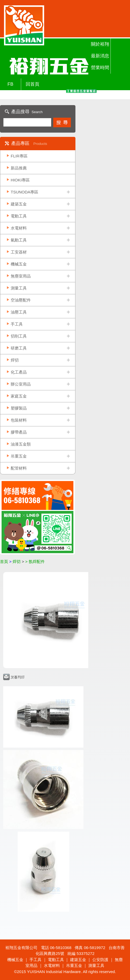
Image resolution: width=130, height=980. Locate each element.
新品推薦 (19, 168)
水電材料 (19, 228)
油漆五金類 (21, 444)
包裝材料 (19, 420)
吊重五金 (19, 456)
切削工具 (19, 336)
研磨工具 (19, 348)
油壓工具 (19, 312)
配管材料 (19, 468)
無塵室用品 (21, 276)
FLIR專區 (19, 156)
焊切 (15, 360)
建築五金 (19, 204)
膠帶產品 (19, 432)
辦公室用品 (21, 384)
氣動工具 (19, 240)
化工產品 (19, 372)
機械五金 (19, 264)
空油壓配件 (21, 300)
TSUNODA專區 (24, 192)
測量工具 (19, 288)
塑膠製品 (19, 408)
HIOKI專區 (20, 180)
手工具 (17, 324)
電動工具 (19, 216)
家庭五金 (19, 396)
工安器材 (19, 252)
